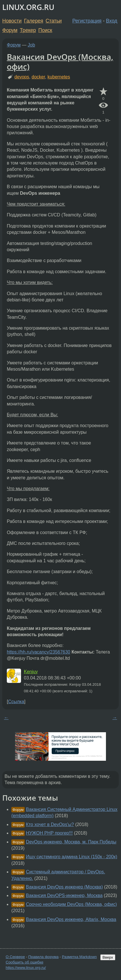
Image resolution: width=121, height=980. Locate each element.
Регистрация (87, 21)
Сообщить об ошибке (25, 962)
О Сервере (15, 957)
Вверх (108, 957)
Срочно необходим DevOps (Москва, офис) (71, 904)
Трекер (28, 30)
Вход (112, 21)
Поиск (45, 30)
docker (38, 77)
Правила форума (44, 957)
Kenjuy (31, 672)
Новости (12, 21)
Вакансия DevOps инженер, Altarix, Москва (71, 919)
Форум (10, 30)
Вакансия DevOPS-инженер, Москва (64, 895)
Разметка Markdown (79, 957)
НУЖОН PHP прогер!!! (49, 833)
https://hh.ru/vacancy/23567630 (38, 652)
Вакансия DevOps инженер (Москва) (64, 887)
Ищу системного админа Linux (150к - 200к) (71, 857)
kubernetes (59, 77)
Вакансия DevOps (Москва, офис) (60, 62)
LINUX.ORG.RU (28, 7)
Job (32, 45)
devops (22, 77)
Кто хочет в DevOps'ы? (50, 824)
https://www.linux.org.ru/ (26, 968)
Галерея (34, 21)
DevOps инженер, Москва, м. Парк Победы (71, 842)
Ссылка (16, 702)
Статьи (54, 21)
